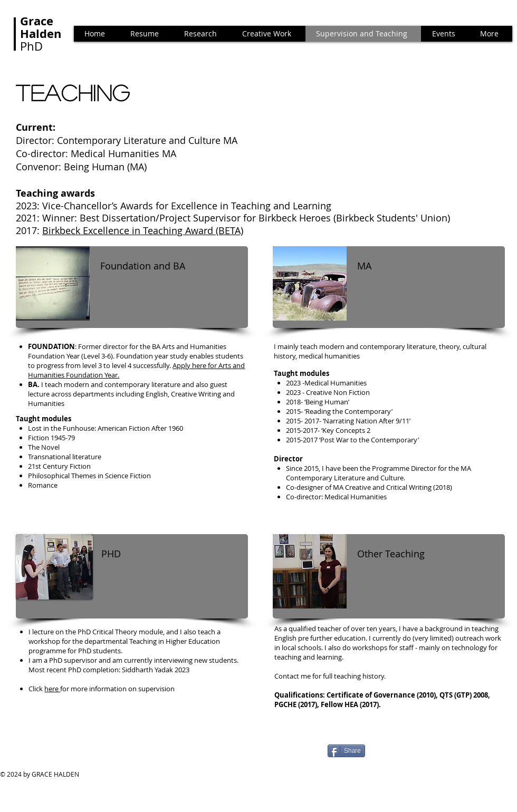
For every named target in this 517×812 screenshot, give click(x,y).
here (52, 689)
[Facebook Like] (76, 755)
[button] (445, 34)
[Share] (346, 751)
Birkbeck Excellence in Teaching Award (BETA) (143, 230)
